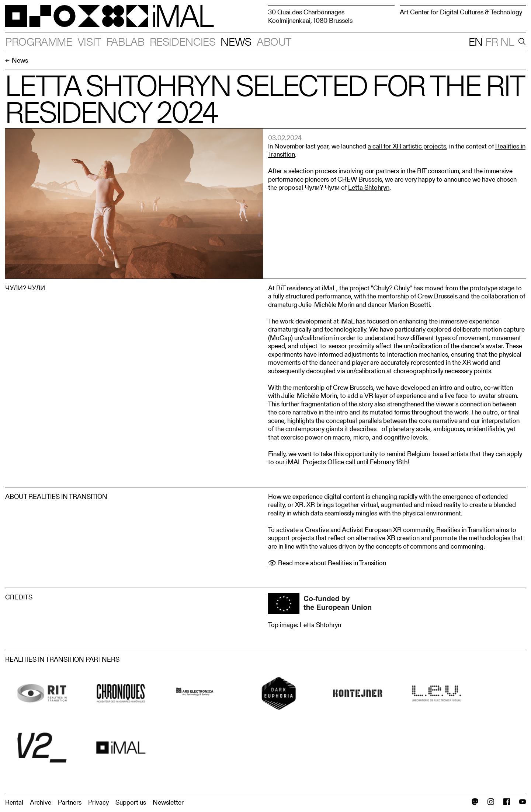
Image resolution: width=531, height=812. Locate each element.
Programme (39, 42)
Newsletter (168, 802)
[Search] (521, 42)
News (236, 42)
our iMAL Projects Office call (315, 462)
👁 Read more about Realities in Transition (327, 563)
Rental (14, 802)
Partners (70, 802)
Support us (131, 802)
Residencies (183, 42)
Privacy (98, 802)
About (274, 42)
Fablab (125, 42)
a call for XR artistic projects (407, 146)
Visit (89, 42)
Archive (41, 802)
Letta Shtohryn (369, 187)
